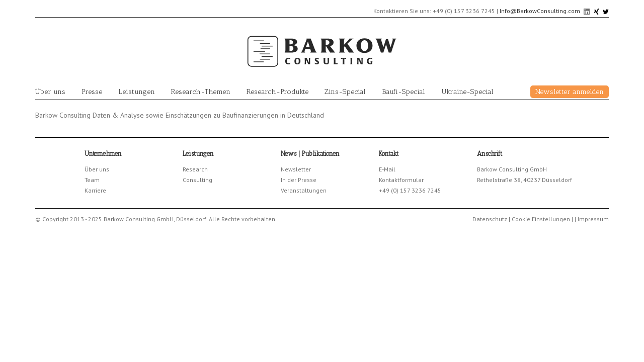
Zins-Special (345, 92)
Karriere (95, 190)
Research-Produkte (277, 92)
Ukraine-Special (467, 92)
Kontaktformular (401, 180)
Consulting (197, 180)
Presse (92, 92)
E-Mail (387, 169)
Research (195, 169)
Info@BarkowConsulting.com (540, 11)
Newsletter (296, 169)
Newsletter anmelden (570, 92)
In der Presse (299, 180)
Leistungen (137, 92)
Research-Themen (201, 92)
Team (92, 180)
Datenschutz (490, 219)
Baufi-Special (404, 92)
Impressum (593, 219)
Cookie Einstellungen (541, 219)
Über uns (50, 92)
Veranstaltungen (304, 190)
